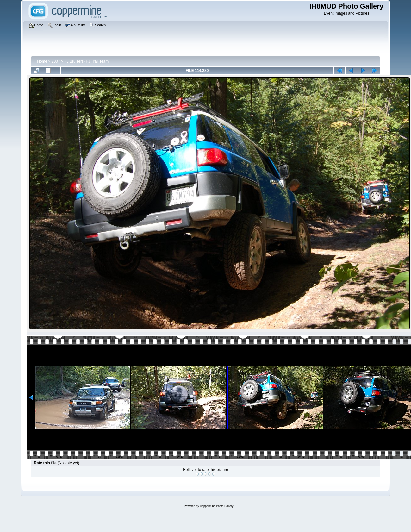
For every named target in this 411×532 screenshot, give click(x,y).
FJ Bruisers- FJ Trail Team (86, 61)
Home (42, 61)
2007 (56, 61)
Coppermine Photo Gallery (216, 506)
